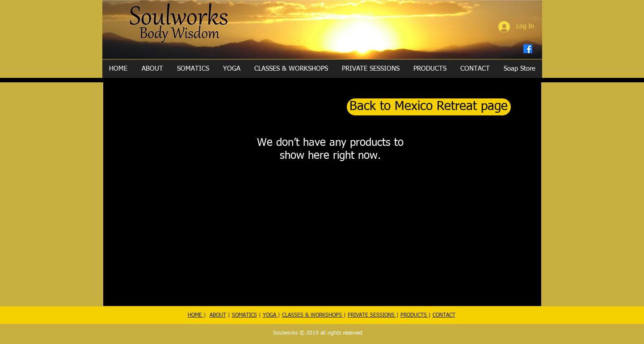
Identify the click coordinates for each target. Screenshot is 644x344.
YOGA (270, 315)
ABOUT (218, 315)
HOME (196, 315)
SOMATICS (244, 315)
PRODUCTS (415, 315)
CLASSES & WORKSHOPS (313, 315)
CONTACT (444, 315)
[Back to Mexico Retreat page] (429, 107)
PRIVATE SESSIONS (372, 315)
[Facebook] (528, 49)
